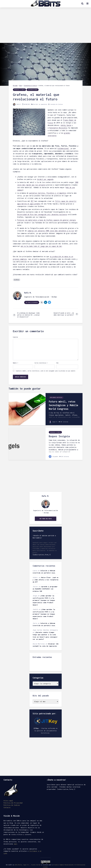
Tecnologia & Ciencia (30, 86)
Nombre (15, 363)
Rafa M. (17, 104)
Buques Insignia (59, 436)
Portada (15, 86)
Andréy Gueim (66, 125)
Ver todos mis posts (46, 519)
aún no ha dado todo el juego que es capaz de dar (41, 246)
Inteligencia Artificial (56, 397)
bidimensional (63, 148)
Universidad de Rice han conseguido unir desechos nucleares (42, 214)
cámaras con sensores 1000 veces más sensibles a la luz (51, 231)
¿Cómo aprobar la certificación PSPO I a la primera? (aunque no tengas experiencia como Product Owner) (44, 600)
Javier (35, 587)
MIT (32, 201)
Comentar (15, 337)
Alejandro (54, 457)
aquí (16, 844)
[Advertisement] (45, 27)
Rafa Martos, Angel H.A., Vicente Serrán (28, 865)
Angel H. (53, 422)
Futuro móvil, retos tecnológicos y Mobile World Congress (63, 405)
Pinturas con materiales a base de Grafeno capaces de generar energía (46, 220)
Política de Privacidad (13, 803)
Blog (21, 86)
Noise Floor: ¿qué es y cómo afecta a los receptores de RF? (46, 580)
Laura (35, 571)
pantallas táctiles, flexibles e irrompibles (48, 193)
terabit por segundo (45, 179)
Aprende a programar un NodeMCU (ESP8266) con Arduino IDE (45, 589)
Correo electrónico (41, 363)
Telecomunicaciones (33, 90)
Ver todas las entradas (32, 303)
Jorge (35, 596)
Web (57, 363)
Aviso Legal (8, 801)
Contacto (7, 807)
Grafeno (17, 280)
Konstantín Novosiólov (58, 128)
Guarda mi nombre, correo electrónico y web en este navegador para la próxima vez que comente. (46, 371)
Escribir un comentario (40, 104)
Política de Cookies (12, 805)
